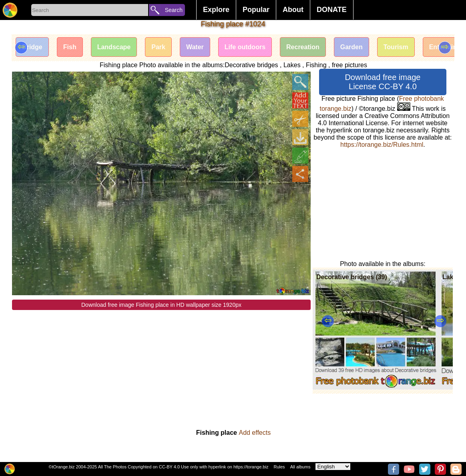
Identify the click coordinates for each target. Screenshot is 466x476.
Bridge (32, 47)
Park (158, 47)
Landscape (114, 47)
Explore (216, 10)
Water (195, 47)
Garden (352, 47)
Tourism (396, 47)
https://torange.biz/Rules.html (382, 145)
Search (174, 10)
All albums (300, 467)
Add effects (255, 433)
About (293, 10)
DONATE (332, 10)
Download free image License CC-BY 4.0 (383, 82)
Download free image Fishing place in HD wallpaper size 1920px (161, 305)
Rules (279, 467)
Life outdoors (245, 47)
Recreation (303, 47)
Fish (70, 47)
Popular (256, 10)
